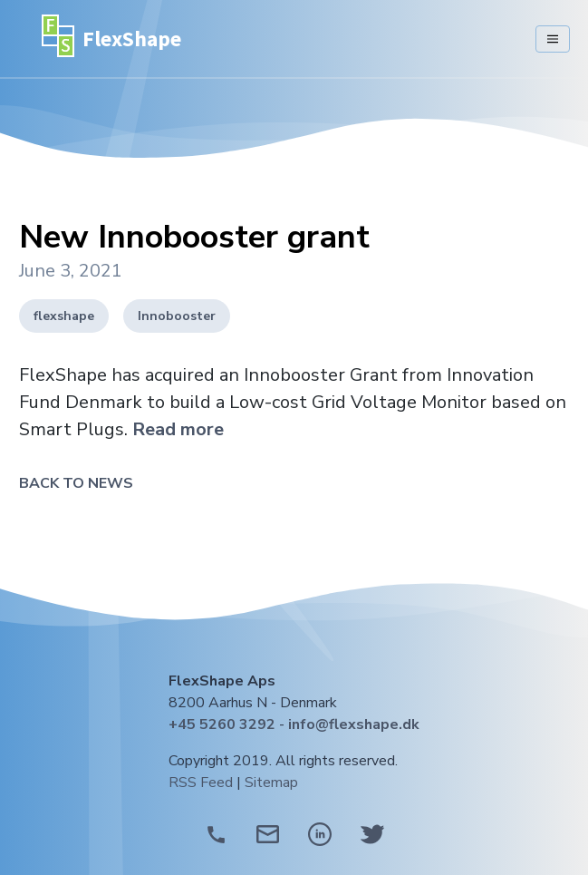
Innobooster (177, 316)
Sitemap (271, 783)
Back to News (76, 483)
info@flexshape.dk (354, 724)
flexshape (64, 316)
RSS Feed (201, 783)
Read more (178, 429)
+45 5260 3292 (222, 724)
